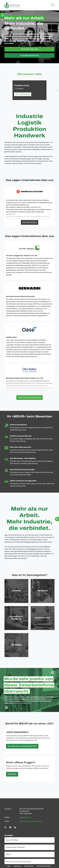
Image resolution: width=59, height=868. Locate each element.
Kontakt (12, 774)
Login (9, 866)
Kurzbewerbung (30, 55)
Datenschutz (29, 866)
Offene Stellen (30, 49)
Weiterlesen (30, 222)
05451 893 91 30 (25, 817)
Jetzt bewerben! (23, 94)
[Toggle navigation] (52, 5)
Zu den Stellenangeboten (22, 746)
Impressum (17, 866)
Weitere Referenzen (30, 398)
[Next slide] (57, 90)
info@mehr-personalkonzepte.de (31, 821)
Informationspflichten (44, 866)
